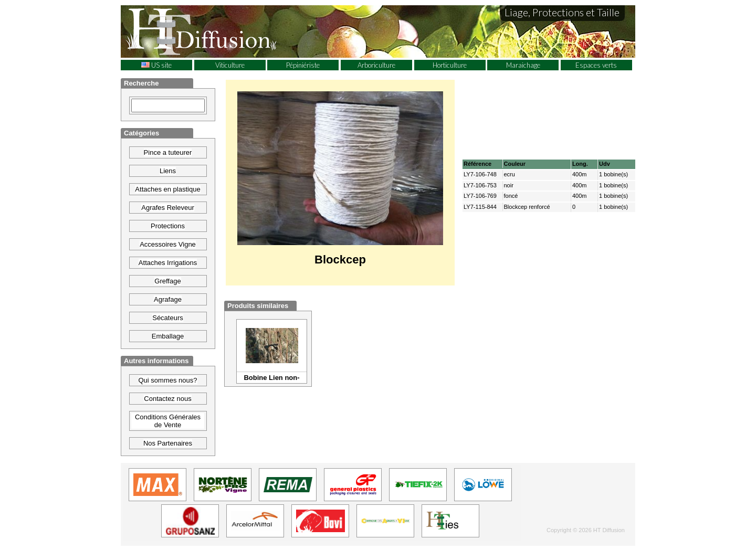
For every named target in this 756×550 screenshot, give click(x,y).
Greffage (167, 281)
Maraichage (523, 65)
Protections (168, 226)
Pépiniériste (303, 65)
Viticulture (230, 65)
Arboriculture (376, 65)
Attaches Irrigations (168, 263)
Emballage (168, 336)
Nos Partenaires (168, 443)
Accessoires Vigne (168, 244)
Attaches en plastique (167, 189)
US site (156, 65)
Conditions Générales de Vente (168, 421)
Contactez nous (167, 399)
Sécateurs (168, 318)
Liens (168, 171)
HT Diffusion (220, 31)
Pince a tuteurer (168, 152)
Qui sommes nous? (168, 380)
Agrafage (168, 299)
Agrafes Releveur (167, 208)
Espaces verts (596, 65)
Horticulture (450, 65)
